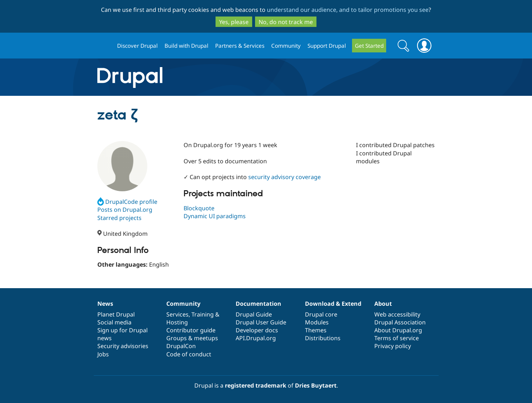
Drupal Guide (254, 314)
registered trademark (256, 385)
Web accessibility (397, 314)
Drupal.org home (104, 46)
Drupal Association (400, 322)
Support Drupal (327, 46)
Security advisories (123, 346)
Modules (317, 322)
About (383, 304)
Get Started (369, 46)
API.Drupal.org (256, 338)
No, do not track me (286, 22)
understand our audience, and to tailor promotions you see (348, 10)
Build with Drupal (186, 46)
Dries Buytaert (316, 385)
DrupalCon (181, 346)
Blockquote (199, 208)
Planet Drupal (116, 314)
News (105, 304)
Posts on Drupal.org (125, 210)
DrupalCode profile (127, 202)
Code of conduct (189, 354)
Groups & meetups (192, 338)
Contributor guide (191, 330)
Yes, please (234, 22)
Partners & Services (240, 46)
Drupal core (321, 314)
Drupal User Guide (261, 322)
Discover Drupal (137, 46)
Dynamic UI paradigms (215, 216)
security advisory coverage (284, 177)
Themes (316, 330)
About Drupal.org (398, 330)
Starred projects (119, 218)
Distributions (323, 338)
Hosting (177, 322)
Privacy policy (393, 346)
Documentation (258, 304)
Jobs (103, 354)
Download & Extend (333, 304)
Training (203, 314)
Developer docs (257, 330)
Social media (114, 322)
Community (286, 46)
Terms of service (397, 338)
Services (177, 314)
